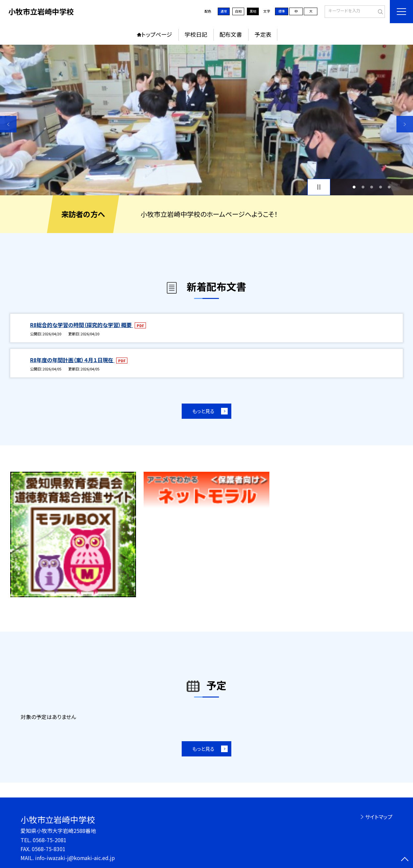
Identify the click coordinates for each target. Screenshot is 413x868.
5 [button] (389, 187)
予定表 (263, 34)
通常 (224, 11)
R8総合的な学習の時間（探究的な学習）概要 (82, 325)
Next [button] (405, 124)
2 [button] (363, 187)
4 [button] (380, 187)
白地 (238, 11)
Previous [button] (8, 124)
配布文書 (231, 34)
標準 (282, 11)
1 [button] (354, 187)
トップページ (157, 34)
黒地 (253, 11)
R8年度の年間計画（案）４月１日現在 (72, 360)
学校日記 (196, 34)
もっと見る (203, 411)
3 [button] (372, 187)
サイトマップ (379, 817)
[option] (206, 120)
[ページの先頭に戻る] (405, 860)
